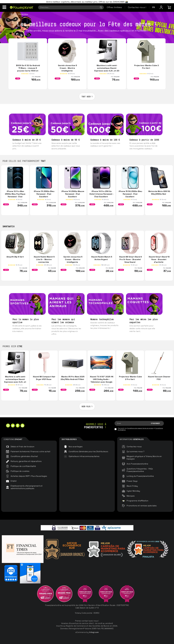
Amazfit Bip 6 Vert (15, 257)
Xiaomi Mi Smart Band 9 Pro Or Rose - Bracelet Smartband (130, 259)
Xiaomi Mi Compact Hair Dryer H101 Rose (44, 378)
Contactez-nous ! (137, 7)
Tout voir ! (87, 97)
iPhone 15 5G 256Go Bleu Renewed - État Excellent (130, 194)
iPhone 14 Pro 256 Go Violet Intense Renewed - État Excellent (101, 194)
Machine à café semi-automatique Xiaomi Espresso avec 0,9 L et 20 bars (107, 69)
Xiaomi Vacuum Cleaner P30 (159, 378)
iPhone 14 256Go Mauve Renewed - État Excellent (73, 194)
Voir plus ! (87, 406)
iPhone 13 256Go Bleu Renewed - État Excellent (44, 194)
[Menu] (4, 7)
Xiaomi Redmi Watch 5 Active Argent (101, 258)
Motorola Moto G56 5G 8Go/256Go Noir (159, 193)
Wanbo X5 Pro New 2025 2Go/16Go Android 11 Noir (73, 378)
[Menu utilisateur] (161, 7)
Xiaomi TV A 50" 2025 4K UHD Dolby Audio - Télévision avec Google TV (101, 381)
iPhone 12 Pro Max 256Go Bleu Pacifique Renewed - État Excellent (15, 195)
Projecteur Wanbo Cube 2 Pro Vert (146, 67)
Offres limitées (114, 7)
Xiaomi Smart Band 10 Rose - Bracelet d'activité (159, 259)
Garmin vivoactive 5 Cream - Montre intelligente (67, 68)
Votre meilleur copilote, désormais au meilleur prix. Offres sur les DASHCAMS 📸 (87, 2)
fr (154, 7)
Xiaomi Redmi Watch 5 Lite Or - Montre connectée (44, 259)
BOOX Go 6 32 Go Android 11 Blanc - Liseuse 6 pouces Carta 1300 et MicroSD (28, 69)
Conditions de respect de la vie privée (140, 428)
